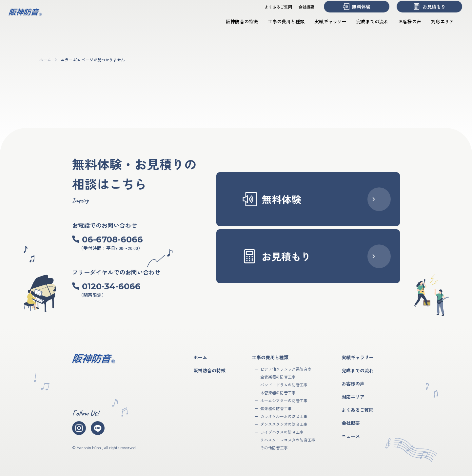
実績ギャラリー (324, 27)
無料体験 (350, 12)
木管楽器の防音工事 (278, 393)
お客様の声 (403, 27)
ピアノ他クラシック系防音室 (286, 369)
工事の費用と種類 (280, 27)
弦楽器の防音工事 (276, 408)
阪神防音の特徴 (235, 27)
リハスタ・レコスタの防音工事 (288, 440)
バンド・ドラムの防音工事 (284, 385)
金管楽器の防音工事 (278, 377)
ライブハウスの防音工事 (282, 432)
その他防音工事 (274, 448)
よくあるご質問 (272, 13)
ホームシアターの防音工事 (284, 400)
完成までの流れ (366, 27)
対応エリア (436, 27)
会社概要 (300, 13)
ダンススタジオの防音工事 (284, 424)
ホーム (45, 60)
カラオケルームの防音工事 (284, 416)
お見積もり (423, 12)
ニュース (351, 436)
